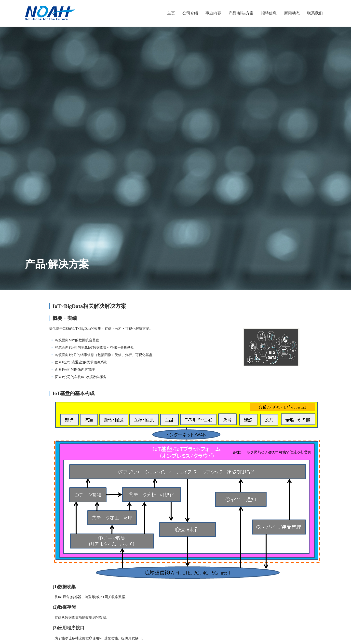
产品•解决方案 (241, 13)
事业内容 (213, 13)
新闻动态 (292, 13)
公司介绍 (190, 13)
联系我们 (315, 13)
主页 (171, 13)
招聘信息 (269, 13)
